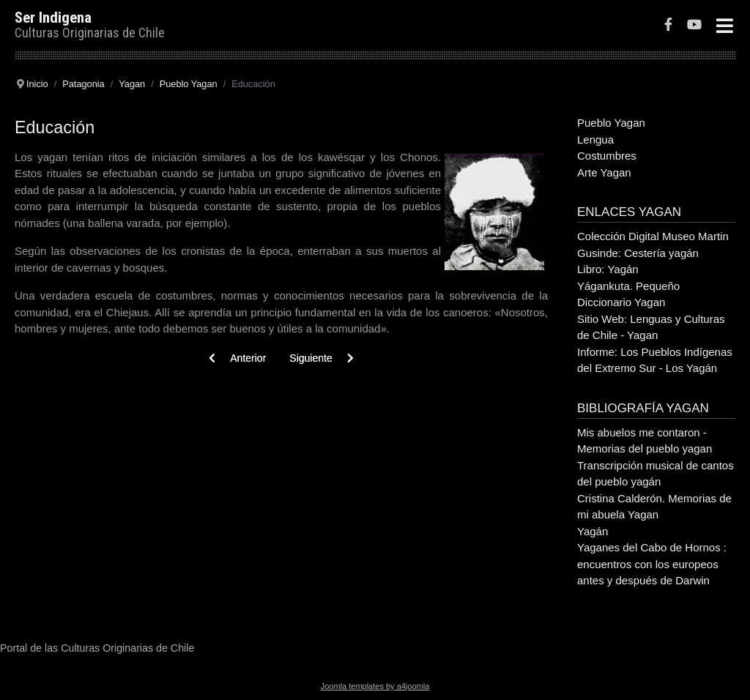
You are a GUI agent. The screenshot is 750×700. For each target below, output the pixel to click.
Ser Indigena (53, 18)
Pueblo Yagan (611, 123)
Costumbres (607, 156)
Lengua (595, 139)
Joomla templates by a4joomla (375, 686)
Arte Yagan (604, 172)
